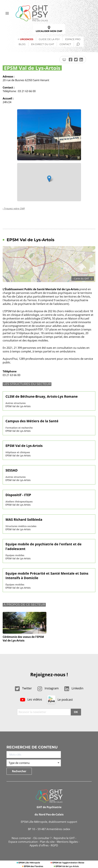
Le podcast (60, 700)
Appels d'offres (39, 845)
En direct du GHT (43, 44)
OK (76, 712)
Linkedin (74, 688)
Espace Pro (73, 39)
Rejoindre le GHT (64, 838)
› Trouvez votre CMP (14, 208)
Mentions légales (67, 842)
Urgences (27, 39)
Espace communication (23, 842)
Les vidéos (31, 699)
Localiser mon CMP (49, 29)
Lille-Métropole (29, 863)
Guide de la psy (49, 39)
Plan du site (47, 842)
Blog (22, 44)
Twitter (23, 688)
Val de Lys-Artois (67, 866)
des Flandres (33, 866)
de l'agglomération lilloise (68, 863)
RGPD (54, 845)
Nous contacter (21, 838)
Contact (65, 44)
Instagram (48, 688)
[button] (49, 179)
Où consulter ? (42, 838)
